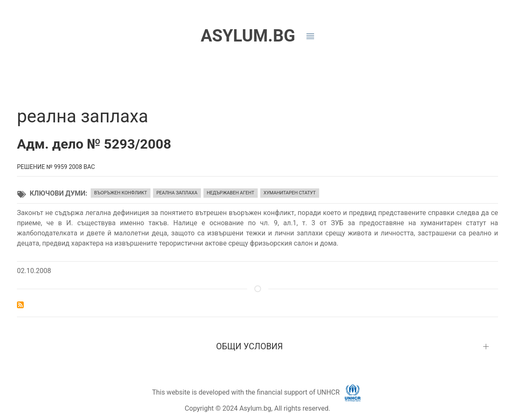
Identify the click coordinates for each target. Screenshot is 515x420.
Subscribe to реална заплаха (20, 305)
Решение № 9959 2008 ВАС (56, 167)
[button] (310, 36)
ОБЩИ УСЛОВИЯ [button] (250, 346)
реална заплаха (177, 193)
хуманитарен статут (290, 193)
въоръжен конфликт (121, 193)
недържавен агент (231, 193)
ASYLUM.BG (248, 36)
